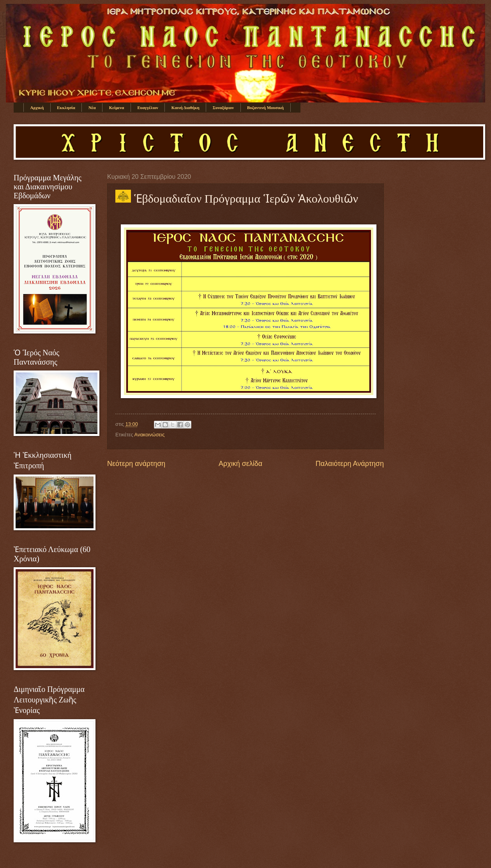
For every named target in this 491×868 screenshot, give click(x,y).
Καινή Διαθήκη (185, 108)
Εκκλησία (66, 108)
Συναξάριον (223, 108)
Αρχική (37, 108)
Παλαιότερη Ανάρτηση (350, 464)
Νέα (92, 108)
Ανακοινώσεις (150, 435)
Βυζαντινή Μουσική (265, 108)
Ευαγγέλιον (147, 108)
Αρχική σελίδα (240, 464)
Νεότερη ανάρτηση (136, 464)
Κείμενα (117, 108)
